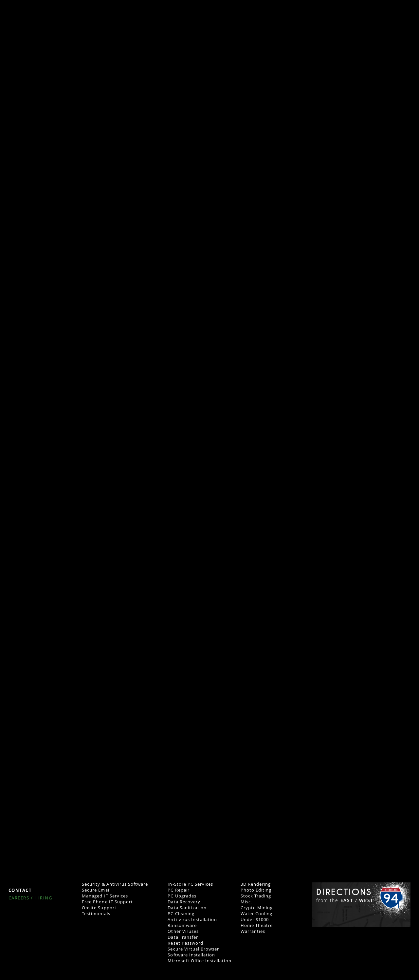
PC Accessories (184, 860)
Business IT (97, 819)
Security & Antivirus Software (115, 884)
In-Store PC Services (190, 884)
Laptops (177, 837)
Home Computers (191, 819)
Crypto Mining (257, 908)
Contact (20, 891)
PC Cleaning (181, 914)
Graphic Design (258, 866)
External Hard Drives (191, 866)
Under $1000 (255, 919)
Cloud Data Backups (104, 878)
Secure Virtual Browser (193, 949)
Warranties (253, 931)
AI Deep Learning (260, 843)
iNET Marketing (33, 736)
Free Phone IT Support (107, 902)
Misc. (246, 902)
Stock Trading (256, 896)
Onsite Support (99, 908)
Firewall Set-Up (99, 872)
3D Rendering (256, 884)
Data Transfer (183, 937)
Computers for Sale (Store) (198, 825)
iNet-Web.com (240, 679)
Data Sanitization (187, 908)
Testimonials (96, 914)
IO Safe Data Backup (105, 866)
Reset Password (185, 943)
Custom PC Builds (264, 819)
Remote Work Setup (104, 825)
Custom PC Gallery (262, 837)
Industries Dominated (107, 843)
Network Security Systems (111, 860)
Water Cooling (257, 914)
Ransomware (182, 925)
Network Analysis (101, 849)
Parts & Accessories (190, 849)
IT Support (180, 872)
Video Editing (256, 849)
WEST (366, 901)
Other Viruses (183, 931)
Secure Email (96, 890)
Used (173, 843)
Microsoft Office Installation (199, 961)
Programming (256, 878)
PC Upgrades (182, 896)
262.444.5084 (387, 838)
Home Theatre (257, 925)
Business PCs (255, 831)
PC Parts (177, 855)
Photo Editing (256, 890)
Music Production (261, 860)
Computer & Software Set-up (114, 855)
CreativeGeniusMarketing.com (50, 679)
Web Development (261, 872)
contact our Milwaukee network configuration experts (161, 527)
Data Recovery (184, 902)
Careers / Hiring (30, 898)
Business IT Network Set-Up (113, 831)
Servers (90, 837)
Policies (19, 878)
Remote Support (186, 878)
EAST (347, 901)
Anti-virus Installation (192, 919)
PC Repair (178, 890)
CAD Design (253, 855)
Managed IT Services (105, 896)
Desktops (178, 831)
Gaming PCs (254, 825)
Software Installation (191, 955)
